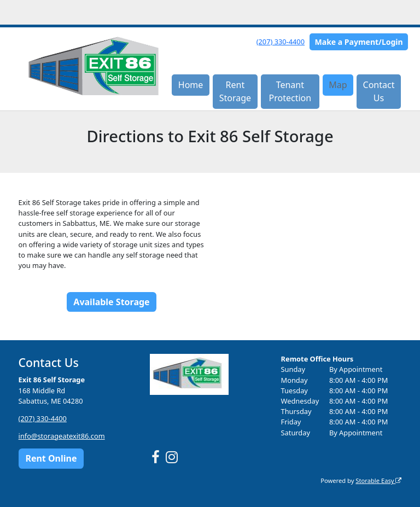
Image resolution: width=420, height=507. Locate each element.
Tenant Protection (290, 91)
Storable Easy (378, 480)
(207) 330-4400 (281, 42)
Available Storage (111, 302)
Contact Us (379, 91)
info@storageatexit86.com (62, 436)
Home (191, 85)
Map (338, 85)
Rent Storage (235, 91)
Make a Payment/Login (359, 42)
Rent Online (51, 458)
